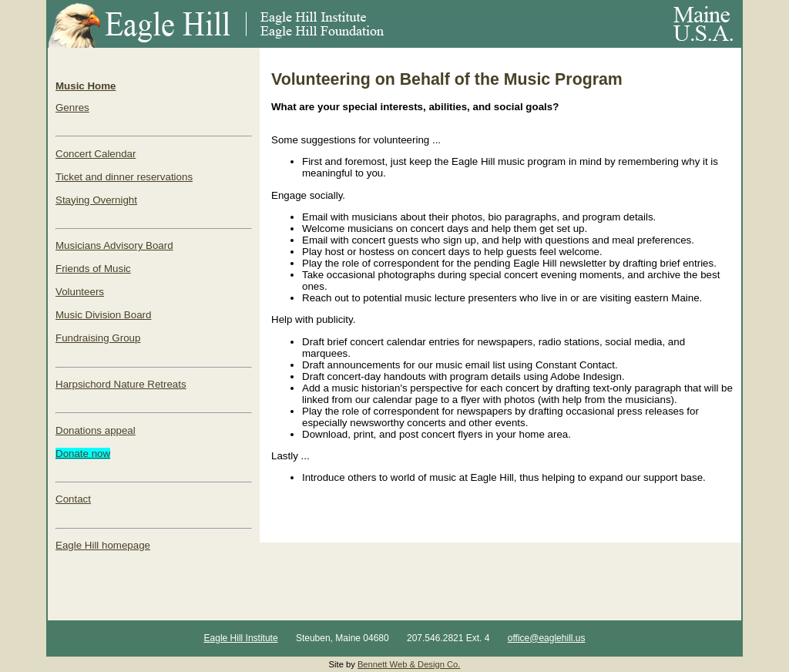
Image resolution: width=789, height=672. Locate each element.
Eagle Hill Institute (241, 638)
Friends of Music (93, 269)
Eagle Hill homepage (103, 545)
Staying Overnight (96, 200)
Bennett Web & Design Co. (409, 664)
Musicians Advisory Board (114, 245)
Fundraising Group (98, 338)
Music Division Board (103, 315)
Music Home (86, 86)
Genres (72, 108)
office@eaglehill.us (547, 638)
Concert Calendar (96, 154)
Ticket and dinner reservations (124, 177)
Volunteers (80, 292)
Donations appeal (96, 430)
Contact (73, 499)
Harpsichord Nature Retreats (121, 384)
